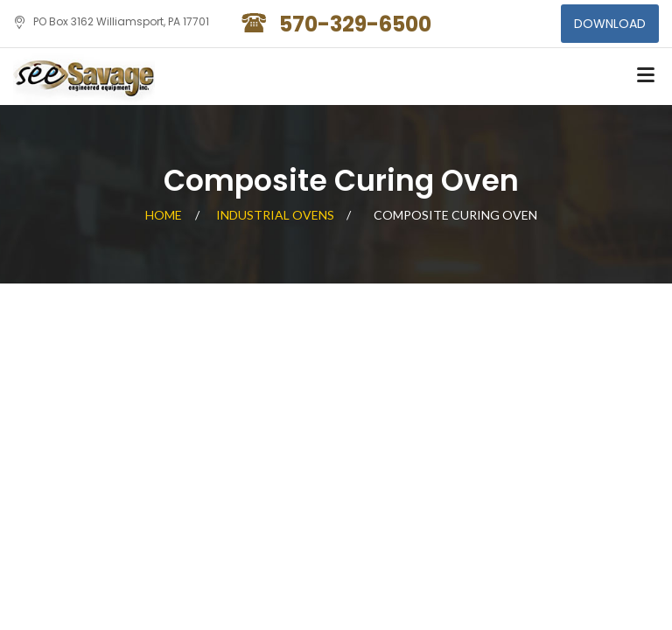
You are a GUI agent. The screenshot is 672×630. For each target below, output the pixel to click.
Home (164, 215)
